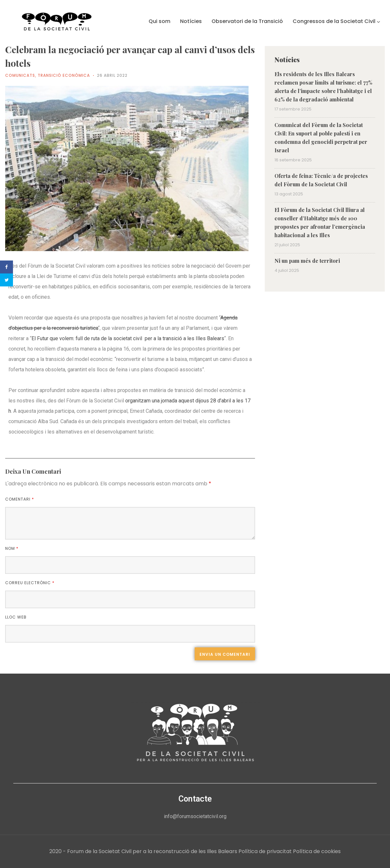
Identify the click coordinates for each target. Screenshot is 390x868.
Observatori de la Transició (247, 21)
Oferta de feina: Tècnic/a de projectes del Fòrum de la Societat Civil (321, 180)
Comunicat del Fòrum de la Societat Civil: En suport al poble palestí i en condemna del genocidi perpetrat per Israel (321, 138)
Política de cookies (317, 851)
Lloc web (16, 617)
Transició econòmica (64, 75)
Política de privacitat (265, 851)
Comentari (20, 499)
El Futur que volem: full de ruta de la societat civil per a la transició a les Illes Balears (128, 338)
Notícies (191, 21)
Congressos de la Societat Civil (336, 21)
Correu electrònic (30, 583)
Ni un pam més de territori (307, 261)
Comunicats (20, 75)
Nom (12, 548)
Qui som (159, 21)
